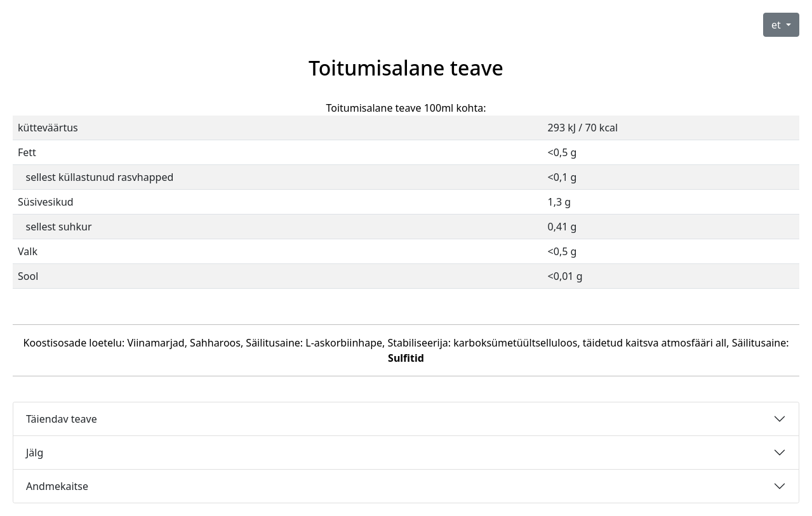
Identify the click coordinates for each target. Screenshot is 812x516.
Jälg (35, 453)
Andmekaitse (57, 486)
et (777, 25)
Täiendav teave (62, 419)
